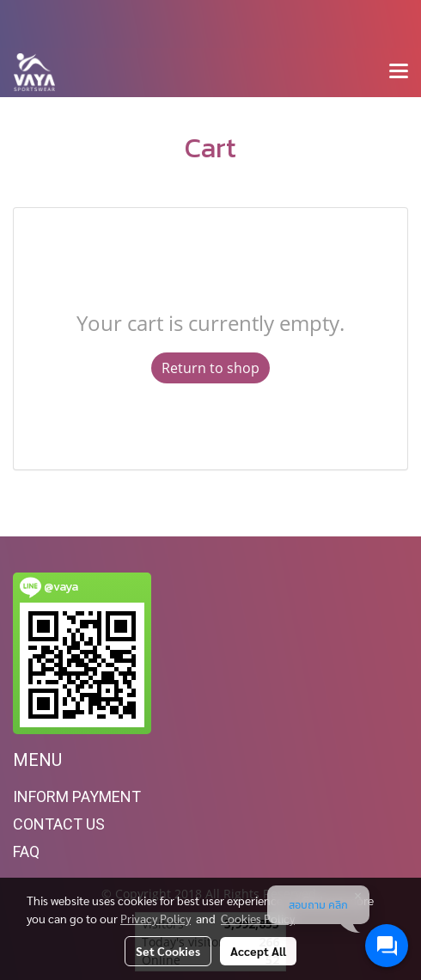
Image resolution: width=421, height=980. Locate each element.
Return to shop (210, 368)
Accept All (258, 951)
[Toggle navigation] (399, 72)
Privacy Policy (156, 918)
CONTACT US (59, 824)
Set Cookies (168, 951)
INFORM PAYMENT (77, 796)
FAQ (26, 851)
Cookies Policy (258, 918)
